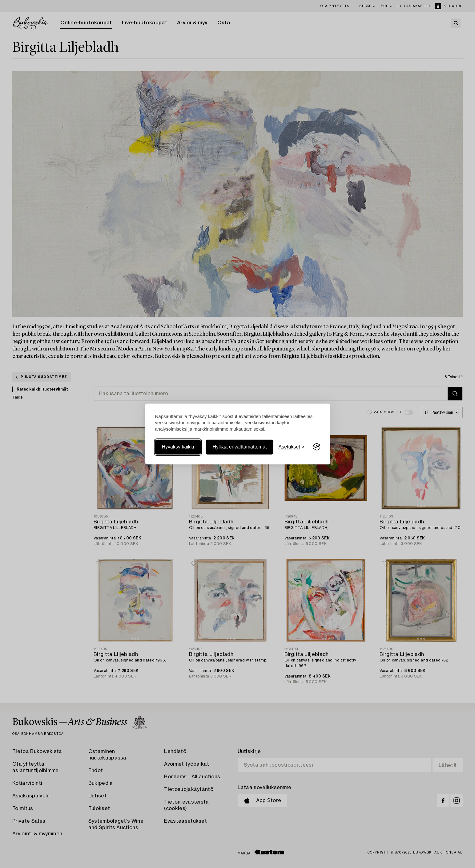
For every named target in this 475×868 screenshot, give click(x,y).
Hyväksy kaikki (178, 447)
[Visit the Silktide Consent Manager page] (317, 447)
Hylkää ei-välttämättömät (240, 447)
